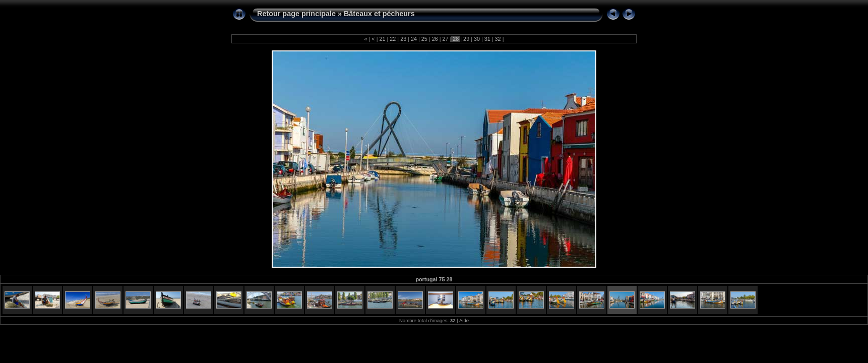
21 (383, 39)
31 (487, 39)
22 (393, 39)
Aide (464, 320)
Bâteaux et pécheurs (379, 14)
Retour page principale (296, 14)
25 (424, 39)
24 (414, 39)
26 (435, 39)
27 (445, 39)
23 (403, 39)
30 (477, 39)
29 (466, 39)
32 (498, 39)
